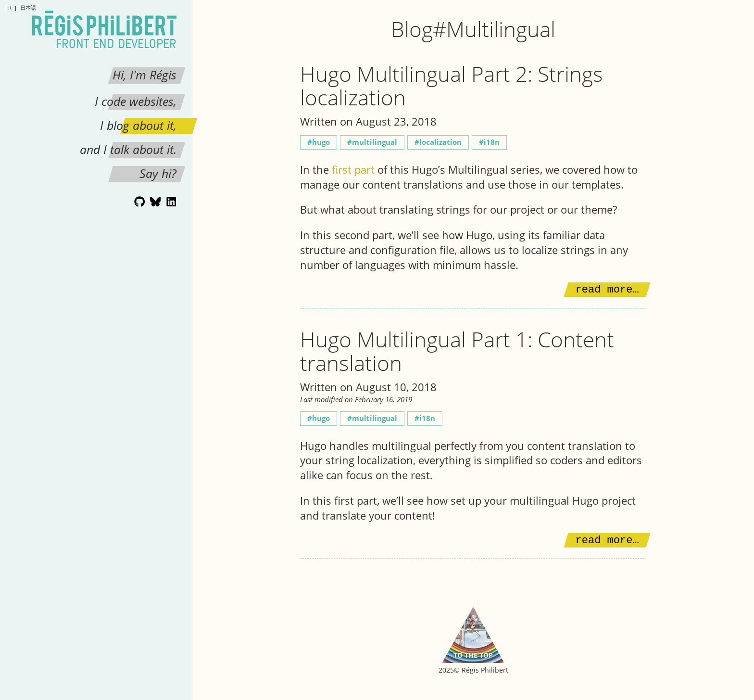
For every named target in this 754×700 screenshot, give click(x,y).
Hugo (321, 142)
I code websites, (136, 101)
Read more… (607, 290)
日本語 (28, 7)
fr (8, 7)
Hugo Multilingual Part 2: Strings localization (452, 85)
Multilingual (375, 142)
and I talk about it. (128, 149)
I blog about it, (138, 125)
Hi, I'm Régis (145, 75)
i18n (492, 142)
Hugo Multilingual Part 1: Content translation (457, 351)
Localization (440, 142)
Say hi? (158, 173)
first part (353, 169)
